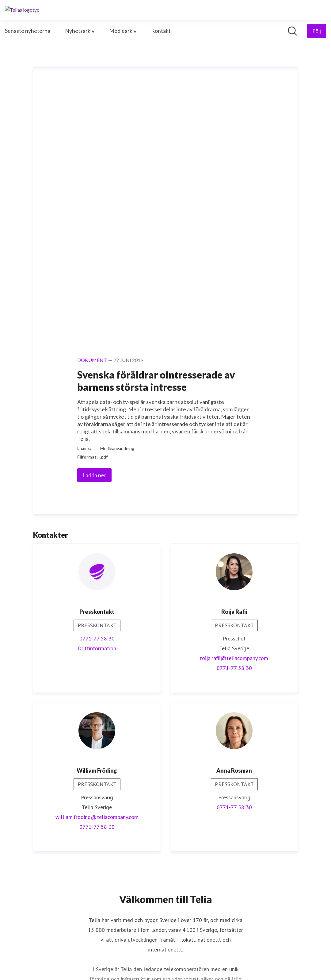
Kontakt (161, 31)
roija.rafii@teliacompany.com (234, 400)
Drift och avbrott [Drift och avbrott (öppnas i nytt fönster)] (166, 923)
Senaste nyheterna (28, 31)
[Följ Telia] (317, 31)
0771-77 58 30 (97, 381)
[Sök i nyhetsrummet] (292, 31)
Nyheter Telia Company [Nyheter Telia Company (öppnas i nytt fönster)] (165, 894)
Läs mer (166, 768)
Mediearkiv (123, 31)
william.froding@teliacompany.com (97, 559)
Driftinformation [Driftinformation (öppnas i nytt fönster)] (97, 391)
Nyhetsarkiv (80, 31)
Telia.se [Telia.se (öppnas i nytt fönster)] (166, 913)
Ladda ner (94, 217)
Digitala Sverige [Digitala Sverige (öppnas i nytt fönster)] (166, 904)
